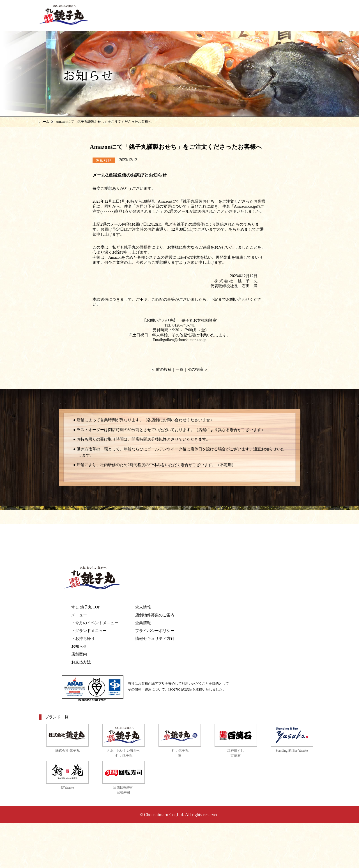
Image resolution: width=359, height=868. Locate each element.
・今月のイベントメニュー (95, 623)
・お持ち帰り (83, 639)
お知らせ (79, 646)
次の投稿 (195, 370)
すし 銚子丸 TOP (86, 607)
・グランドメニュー (89, 631)
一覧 (179, 370)
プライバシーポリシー (155, 631)
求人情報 (143, 607)
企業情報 (143, 623)
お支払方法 (81, 662)
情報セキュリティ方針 (155, 639)
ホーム (44, 122)
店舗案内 (79, 654)
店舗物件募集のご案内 (155, 615)
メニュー (79, 615)
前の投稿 (164, 370)
